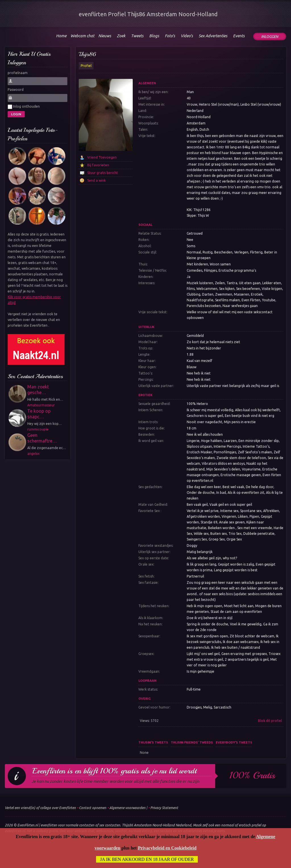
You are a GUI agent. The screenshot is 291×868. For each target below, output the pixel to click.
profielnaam (18, 73)
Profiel (86, 66)
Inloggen (270, 36)
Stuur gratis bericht (103, 173)
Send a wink (96, 180)
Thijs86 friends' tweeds (192, 742)
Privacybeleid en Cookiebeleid (167, 848)
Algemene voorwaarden (127, 808)
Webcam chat (82, 36)
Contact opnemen (93, 808)
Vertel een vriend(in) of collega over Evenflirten (40, 808)
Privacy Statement (164, 808)
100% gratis (252, 775)
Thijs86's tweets (153, 742)
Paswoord (16, 90)
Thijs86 (87, 54)
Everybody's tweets (234, 742)
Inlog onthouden (24, 107)
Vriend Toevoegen (102, 157)
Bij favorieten (98, 165)
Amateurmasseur (41, 405)
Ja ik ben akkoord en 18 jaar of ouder (147, 859)
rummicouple (38, 429)
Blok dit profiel (270, 721)
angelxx (33, 454)
